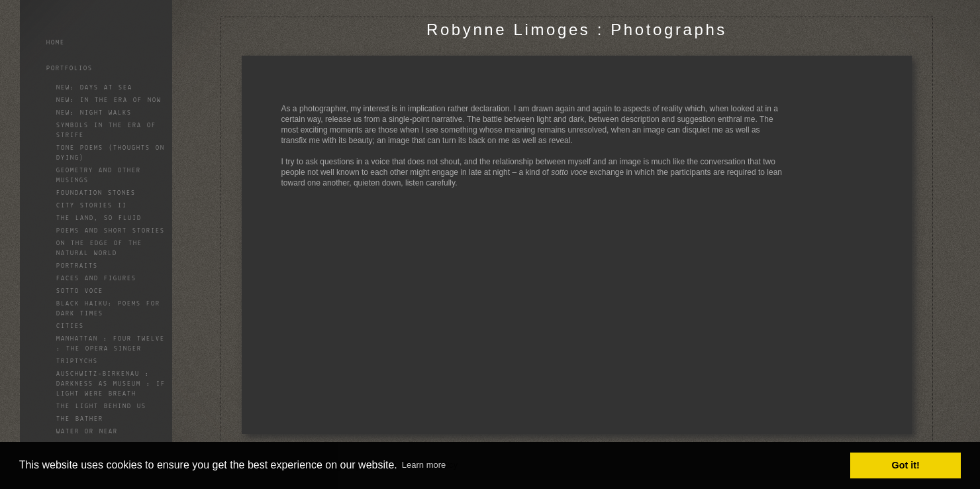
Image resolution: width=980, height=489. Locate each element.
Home (56, 43)
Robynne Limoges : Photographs (577, 29)
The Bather (80, 419)
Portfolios (70, 69)
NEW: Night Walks (94, 113)
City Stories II (92, 206)
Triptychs (77, 361)
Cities (70, 326)
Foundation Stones (96, 193)
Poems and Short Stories (111, 231)
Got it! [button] (906, 465)
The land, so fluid (99, 218)
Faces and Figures (96, 279)
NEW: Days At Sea (94, 88)
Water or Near (87, 432)
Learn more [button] (424, 465)
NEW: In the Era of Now (109, 100)
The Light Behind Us (101, 407)
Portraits (77, 266)
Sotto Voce (80, 291)
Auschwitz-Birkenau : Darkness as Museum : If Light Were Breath (111, 384)
